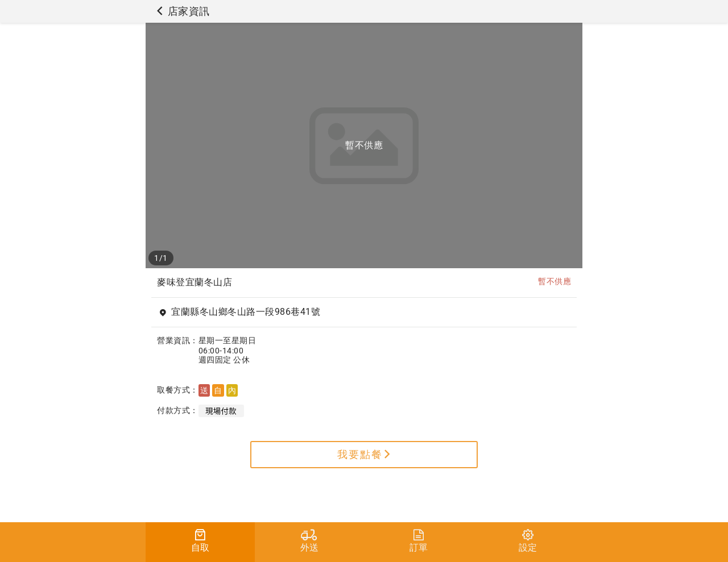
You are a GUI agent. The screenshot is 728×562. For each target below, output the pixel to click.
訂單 (419, 541)
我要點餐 (364, 454)
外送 (309, 541)
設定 (528, 541)
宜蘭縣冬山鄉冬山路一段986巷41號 (246, 312)
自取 (200, 541)
